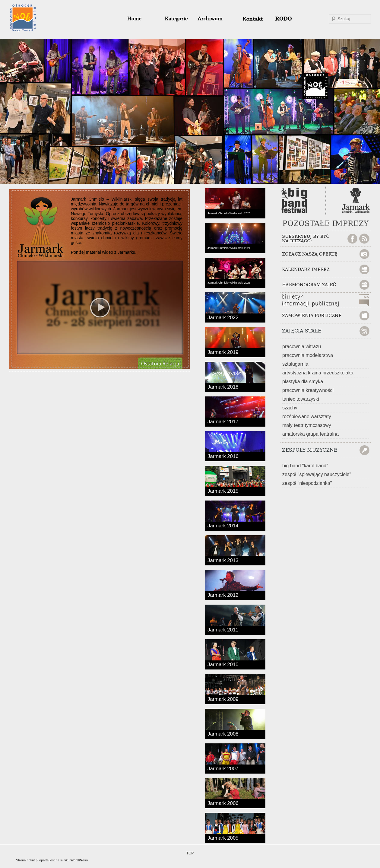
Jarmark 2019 (223, 352)
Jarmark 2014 (223, 525)
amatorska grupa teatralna (310, 434)
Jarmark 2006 (223, 803)
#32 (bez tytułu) (250, 19)
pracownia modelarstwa (308, 355)
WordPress (79, 860)
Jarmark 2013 (223, 560)
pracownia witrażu (302, 347)
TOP (190, 853)
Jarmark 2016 (223, 456)
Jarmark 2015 (223, 491)
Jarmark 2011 (223, 629)
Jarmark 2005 (223, 838)
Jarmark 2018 (223, 386)
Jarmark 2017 (223, 421)
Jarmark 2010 (223, 664)
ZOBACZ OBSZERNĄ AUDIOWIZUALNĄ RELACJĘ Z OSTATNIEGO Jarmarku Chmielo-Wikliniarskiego (160, 363)
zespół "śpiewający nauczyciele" (317, 474)
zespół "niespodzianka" (307, 483)
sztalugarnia (295, 364)
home (142, 19)
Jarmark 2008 (223, 733)
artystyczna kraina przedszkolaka (318, 373)
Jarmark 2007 (223, 768)
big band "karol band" (305, 466)
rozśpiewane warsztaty (307, 417)
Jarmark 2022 (223, 317)
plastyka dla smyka (303, 382)
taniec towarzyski (301, 399)
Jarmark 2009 (223, 699)
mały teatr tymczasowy (307, 425)
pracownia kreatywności (308, 390)
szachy (290, 408)
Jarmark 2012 (223, 595)
